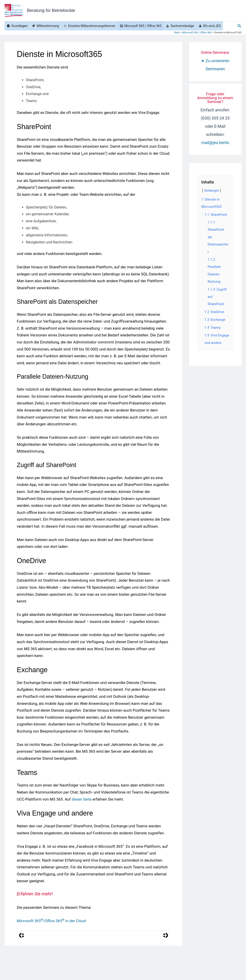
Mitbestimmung (48, 26)
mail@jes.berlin (215, 143)
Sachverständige (182, 26)
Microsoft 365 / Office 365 (143, 26)
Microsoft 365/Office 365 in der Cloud (51, 921)
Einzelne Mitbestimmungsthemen (92, 26)
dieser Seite (82, 799)
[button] (239, 26)
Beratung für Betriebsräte (51, 10)
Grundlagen (19, 26)
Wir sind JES (212, 26)
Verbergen (211, 191)
